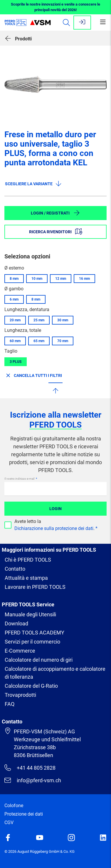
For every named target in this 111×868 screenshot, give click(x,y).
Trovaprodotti (20, 695)
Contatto (15, 569)
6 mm (14, 299)
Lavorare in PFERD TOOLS (35, 587)
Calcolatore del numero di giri (39, 660)
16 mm (84, 279)
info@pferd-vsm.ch (33, 780)
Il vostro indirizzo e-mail (20, 479)
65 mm (39, 341)
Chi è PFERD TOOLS (28, 560)
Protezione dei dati (24, 814)
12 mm (61, 279)
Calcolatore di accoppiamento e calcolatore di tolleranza (55, 673)
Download (16, 623)
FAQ (10, 704)
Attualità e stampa (26, 578)
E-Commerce (20, 651)
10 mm (37, 279)
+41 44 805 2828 (30, 768)
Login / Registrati (55, 213)
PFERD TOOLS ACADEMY (35, 633)
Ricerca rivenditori (56, 231)
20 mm (15, 320)
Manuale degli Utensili (30, 614)
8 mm (14, 279)
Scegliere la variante (33, 183)
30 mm (63, 320)
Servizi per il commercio (32, 642)
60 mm (15, 341)
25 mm (39, 320)
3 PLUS (16, 362)
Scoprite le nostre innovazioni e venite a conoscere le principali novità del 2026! (55, 7)
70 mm (63, 341)
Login (55, 509)
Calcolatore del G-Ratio (31, 686)
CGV (9, 822)
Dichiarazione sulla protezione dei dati (54, 528)
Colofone (14, 806)
